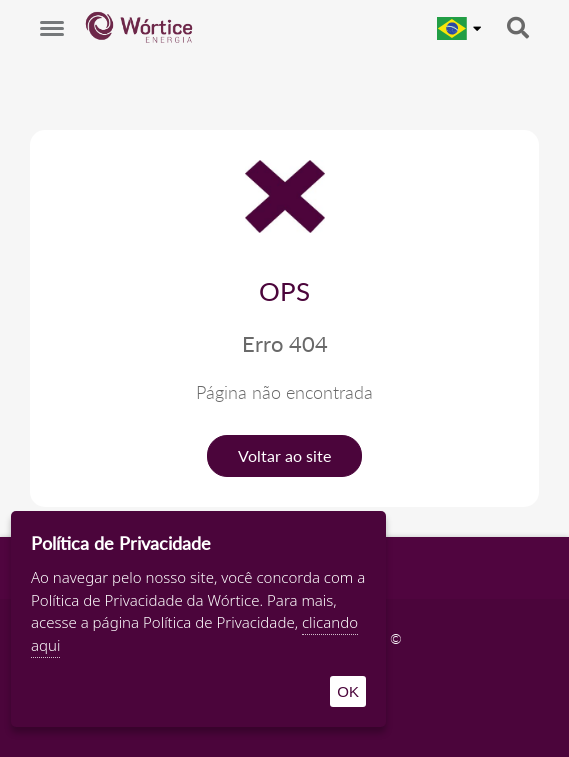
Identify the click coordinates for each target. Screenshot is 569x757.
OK (348, 691)
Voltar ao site (284, 455)
